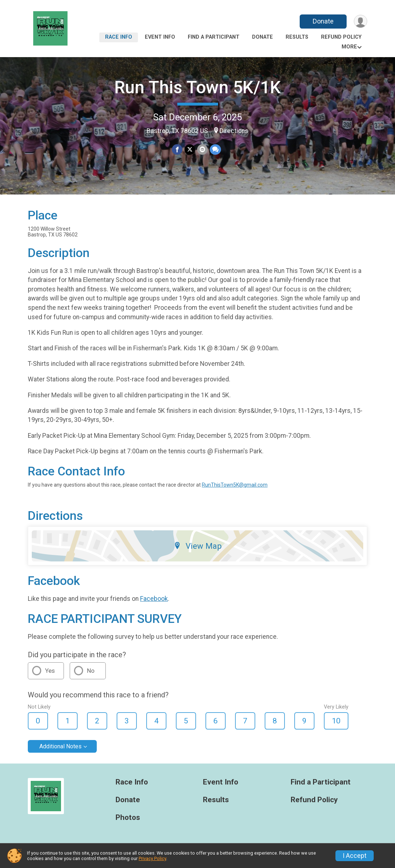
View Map (198, 546)
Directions (234, 131)
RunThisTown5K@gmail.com (235, 485)
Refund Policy (341, 37)
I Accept (355, 856)
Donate (323, 21)
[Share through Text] (215, 149)
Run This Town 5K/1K (198, 87)
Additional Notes (60, 746)
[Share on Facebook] (177, 149)
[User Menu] (361, 22)
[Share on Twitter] (190, 149)
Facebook (154, 599)
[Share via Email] (202, 149)
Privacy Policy (152, 858)
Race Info (119, 37)
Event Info (160, 37)
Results (297, 37)
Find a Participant (214, 37)
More (349, 47)
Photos (128, 818)
